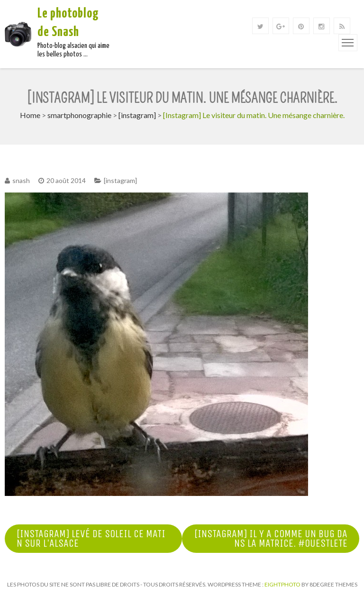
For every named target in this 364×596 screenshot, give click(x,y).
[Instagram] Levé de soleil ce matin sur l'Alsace (91, 539)
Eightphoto (283, 584)
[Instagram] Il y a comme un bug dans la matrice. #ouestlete (271, 539)
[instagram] (137, 115)
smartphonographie (79, 115)
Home (30, 115)
